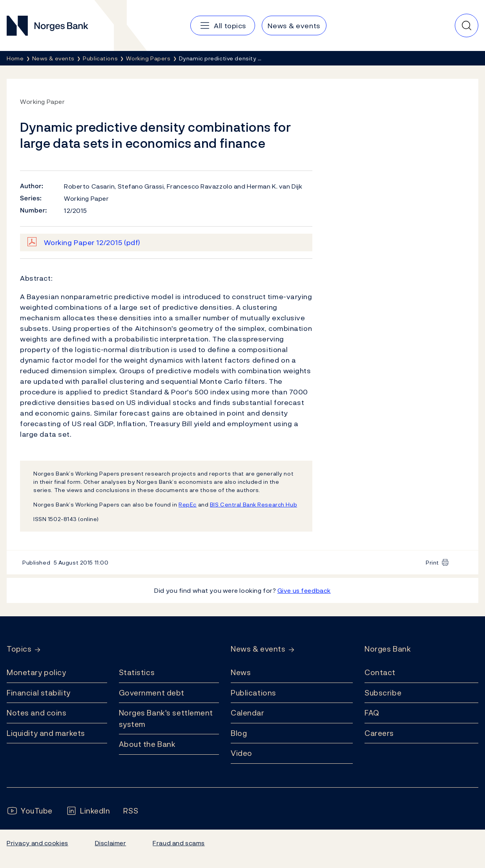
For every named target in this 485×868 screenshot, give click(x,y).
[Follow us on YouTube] (30, 811)
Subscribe (383, 693)
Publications (253, 693)
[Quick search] (467, 25)
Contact (380, 672)
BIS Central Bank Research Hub (253, 504)
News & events (258, 649)
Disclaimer (111, 843)
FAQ (372, 713)
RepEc (188, 504)
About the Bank (147, 744)
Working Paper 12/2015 (92, 242)
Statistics (137, 672)
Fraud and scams (179, 843)
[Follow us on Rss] (131, 811)
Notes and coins (36, 713)
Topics (19, 649)
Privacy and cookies (37, 843)
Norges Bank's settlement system (166, 718)
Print (432, 562)
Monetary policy (36, 672)
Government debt (152, 693)
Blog (239, 733)
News (241, 672)
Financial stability (39, 693)
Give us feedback (304, 590)
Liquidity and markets (46, 733)
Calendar (248, 713)
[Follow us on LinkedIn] (88, 811)
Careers (379, 733)
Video (242, 753)
